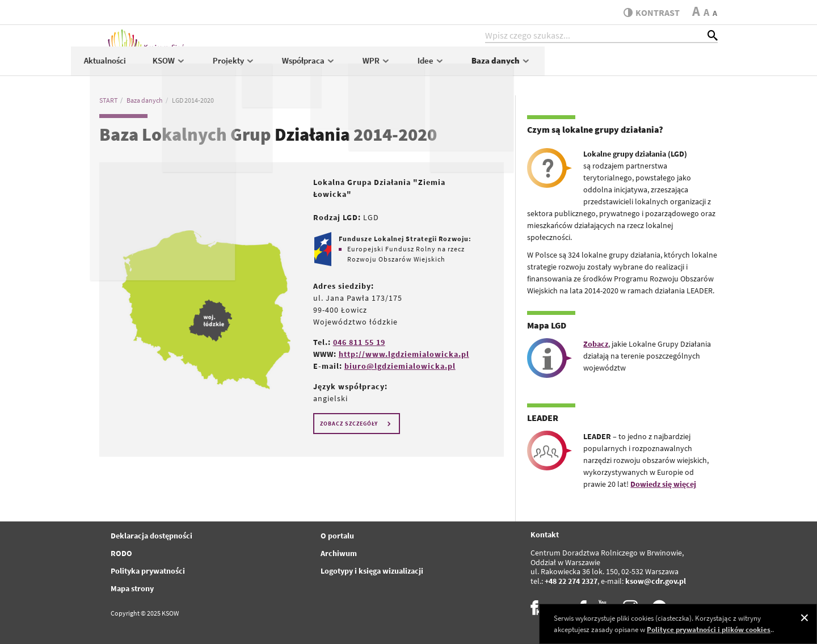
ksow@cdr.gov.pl (656, 581)
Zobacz (596, 344)
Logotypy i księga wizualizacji (372, 571)
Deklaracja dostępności (151, 536)
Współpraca (483, 66)
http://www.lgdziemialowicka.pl (404, 354)
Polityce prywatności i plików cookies (709, 630)
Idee (605, 66)
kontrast (649, 12)
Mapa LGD (547, 325)
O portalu (337, 536)
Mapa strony (132, 588)
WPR (550, 66)
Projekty (408, 66)
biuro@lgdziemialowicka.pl (400, 366)
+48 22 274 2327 (571, 581)
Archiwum (339, 553)
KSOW (343, 66)
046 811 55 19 (359, 342)
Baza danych (675, 66)
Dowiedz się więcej (663, 484)
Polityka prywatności (148, 571)
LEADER (543, 418)
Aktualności (279, 66)
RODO (121, 553)
